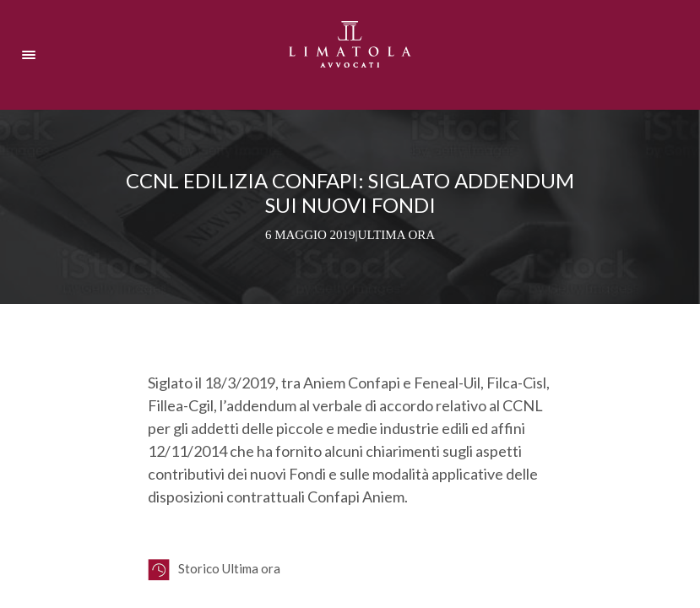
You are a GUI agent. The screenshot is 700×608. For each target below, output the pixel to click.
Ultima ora (397, 235)
